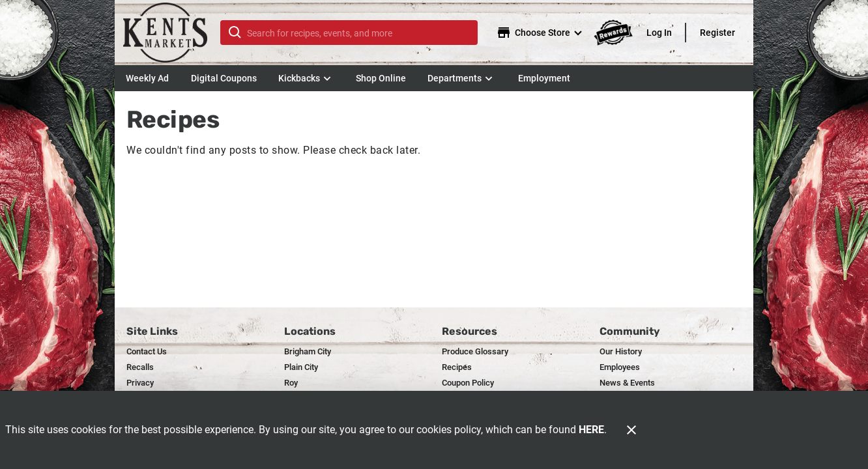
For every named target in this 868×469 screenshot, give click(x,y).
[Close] (631, 430)
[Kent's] (171, 33)
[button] (306, 78)
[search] (358, 33)
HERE (591, 430)
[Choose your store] (541, 33)
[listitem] (147, 352)
